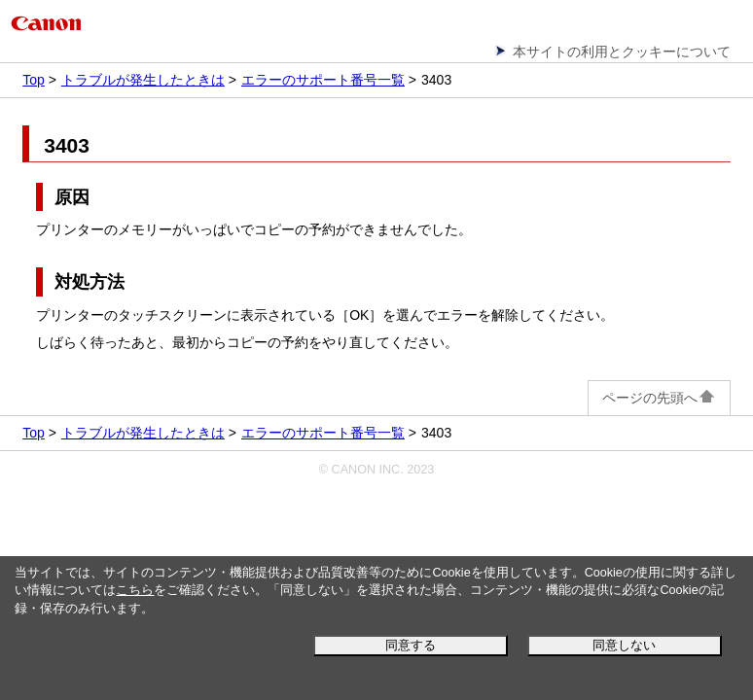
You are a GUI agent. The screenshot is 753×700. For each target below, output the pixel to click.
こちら (135, 590)
